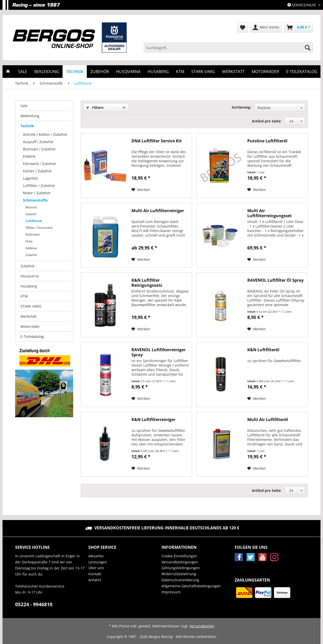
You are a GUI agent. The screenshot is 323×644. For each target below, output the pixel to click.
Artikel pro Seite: (267, 121)
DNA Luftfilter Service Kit (157, 141)
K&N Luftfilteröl (263, 350)
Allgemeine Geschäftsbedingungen (191, 586)
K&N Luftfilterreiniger (153, 420)
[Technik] (75, 72)
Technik (27, 126)
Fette (29, 241)
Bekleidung (30, 116)
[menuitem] (228, 50)
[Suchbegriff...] (228, 48)
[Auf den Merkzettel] (141, 190)
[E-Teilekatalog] (302, 72)
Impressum (171, 592)
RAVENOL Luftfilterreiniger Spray (158, 352)
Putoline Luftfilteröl (267, 141)
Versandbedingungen (180, 562)
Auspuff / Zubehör (38, 142)
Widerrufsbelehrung (179, 574)
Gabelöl (31, 214)
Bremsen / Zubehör (39, 149)
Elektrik (29, 156)
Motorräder (30, 326)
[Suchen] (308, 48)
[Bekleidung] (47, 72)
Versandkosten (202, 626)
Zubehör (31, 255)
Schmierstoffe (35, 200)
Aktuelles (96, 556)
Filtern (95, 107)
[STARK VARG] (203, 72)
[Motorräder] (265, 72)
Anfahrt (95, 580)
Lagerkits (31, 178)
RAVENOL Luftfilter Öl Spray (275, 280)
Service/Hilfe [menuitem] (302, 5)
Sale (24, 106)
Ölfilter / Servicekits (39, 228)
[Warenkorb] (299, 27)
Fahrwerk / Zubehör (40, 164)
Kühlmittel (33, 234)
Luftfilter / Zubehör (39, 186)
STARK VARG (31, 306)
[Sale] (23, 72)
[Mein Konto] (266, 27)
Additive (31, 248)
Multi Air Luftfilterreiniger (158, 211)
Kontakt (95, 574)
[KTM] (180, 72)
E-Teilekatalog (32, 336)
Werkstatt (29, 316)
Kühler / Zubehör (37, 171)
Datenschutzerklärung (180, 580)
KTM (24, 296)
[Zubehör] (100, 72)
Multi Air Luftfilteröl (268, 420)
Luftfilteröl (34, 221)
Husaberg (29, 286)
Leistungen (98, 562)
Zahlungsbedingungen (181, 568)
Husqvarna (30, 276)
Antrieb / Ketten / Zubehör (45, 134)
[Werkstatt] (233, 72)
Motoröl (31, 207)
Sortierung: (241, 107)
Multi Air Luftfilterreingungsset (270, 213)
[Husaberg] (158, 72)
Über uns (96, 568)
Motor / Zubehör (37, 193)
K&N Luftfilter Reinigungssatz (147, 283)
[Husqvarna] (128, 72)
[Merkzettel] (243, 27)
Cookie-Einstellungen (179, 556)
